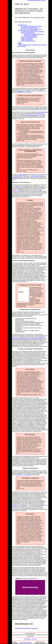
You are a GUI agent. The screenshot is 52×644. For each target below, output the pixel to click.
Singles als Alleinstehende (30, 469)
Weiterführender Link (24, 624)
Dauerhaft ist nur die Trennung (21, 183)
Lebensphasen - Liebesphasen (23, 475)
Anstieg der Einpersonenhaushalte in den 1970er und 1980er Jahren (29, 338)
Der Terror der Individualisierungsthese (23, 261)
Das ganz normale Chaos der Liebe (36, 115)
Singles (28, 91)
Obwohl (14, 112)
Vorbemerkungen (30, 50)
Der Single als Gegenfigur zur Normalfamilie (30, 349)
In (13, 89)
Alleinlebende (20, 91)
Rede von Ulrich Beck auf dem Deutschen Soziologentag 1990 (30, 151)
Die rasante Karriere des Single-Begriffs (23, 53)
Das (13, 107)
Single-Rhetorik (22, 175)
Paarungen (19, 188)
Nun (13, 568)
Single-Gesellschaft (43, 112)
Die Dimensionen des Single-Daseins (30, 310)
